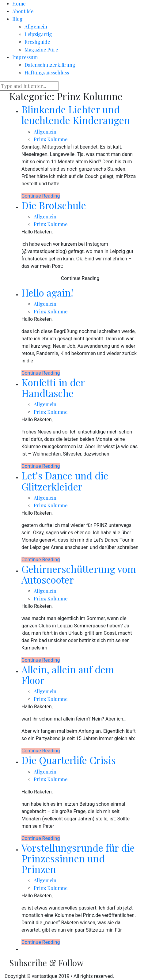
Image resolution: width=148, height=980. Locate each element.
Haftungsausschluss (47, 72)
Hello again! (47, 292)
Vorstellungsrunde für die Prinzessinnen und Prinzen (78, 858)
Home (19, 4)
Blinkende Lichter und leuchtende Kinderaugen (76, 115)
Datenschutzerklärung (50, 65)
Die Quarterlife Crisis (69, 760)
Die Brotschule (54, 205)
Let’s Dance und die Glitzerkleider (65, 481)
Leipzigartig (38, 34)
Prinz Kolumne (51, 139)
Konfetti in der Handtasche (53, 388)
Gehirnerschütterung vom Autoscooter (79, 574)
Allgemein (36, 26)
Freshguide (37, 42)
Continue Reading (41, 196)
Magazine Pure (41, 49)
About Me (23, 11)
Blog (17, 19)
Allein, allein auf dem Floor (68, 675)
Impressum (25, 57)
